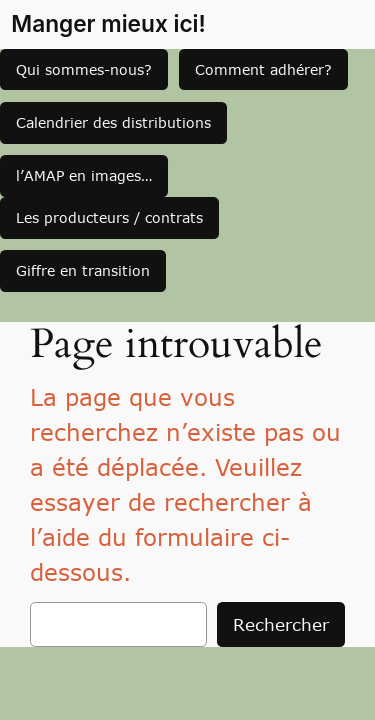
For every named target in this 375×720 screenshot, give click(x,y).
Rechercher (281, 624)
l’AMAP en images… (84, 175)
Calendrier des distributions (113, 122)
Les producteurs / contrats (109, 217)
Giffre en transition (83, 270)
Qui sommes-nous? (84, 69)
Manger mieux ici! (108, 23)
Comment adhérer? (263, 69)
